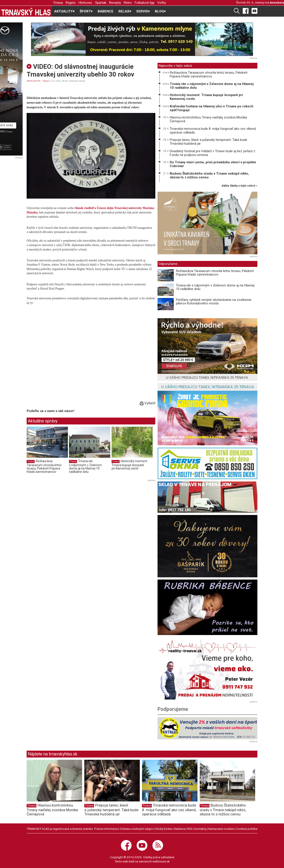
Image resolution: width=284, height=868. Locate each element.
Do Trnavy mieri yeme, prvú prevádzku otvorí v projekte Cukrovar (213, 164)
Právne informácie (106, 829)
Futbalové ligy (145, 3)
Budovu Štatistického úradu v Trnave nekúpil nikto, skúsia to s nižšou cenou (209, 175)
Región (71, 3)
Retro (128, 3)
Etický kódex (164, 829)
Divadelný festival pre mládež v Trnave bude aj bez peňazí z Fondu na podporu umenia (213, 153)
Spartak (101, 3)
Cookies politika (247, 829)
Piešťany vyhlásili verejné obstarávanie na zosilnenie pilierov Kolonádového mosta (214, 302)
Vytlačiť (148, 403)
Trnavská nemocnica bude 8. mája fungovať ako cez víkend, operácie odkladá (213, 131)
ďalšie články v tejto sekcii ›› (240, 186)
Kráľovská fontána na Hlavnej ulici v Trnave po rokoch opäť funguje (212, 108)
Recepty (115, 3)
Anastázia (277, 2)
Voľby (162, 3)
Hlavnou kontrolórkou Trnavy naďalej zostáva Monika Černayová (208, 119)
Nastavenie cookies (221, 829)
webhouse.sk (161, 861)
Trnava (58, 3)
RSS (190, 829)
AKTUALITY (34, 81)
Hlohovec (85, 3)
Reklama (180, 829)
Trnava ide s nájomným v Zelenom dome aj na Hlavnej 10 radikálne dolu (85, 467)
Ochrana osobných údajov (137, 829)
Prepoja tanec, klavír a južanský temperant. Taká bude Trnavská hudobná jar (208, 142)
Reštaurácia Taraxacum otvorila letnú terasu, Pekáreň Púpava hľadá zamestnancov (44, 467)
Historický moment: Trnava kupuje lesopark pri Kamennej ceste (130, 465)
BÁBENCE (106, 11)
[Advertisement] (64, 514)
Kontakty (200, 829)
